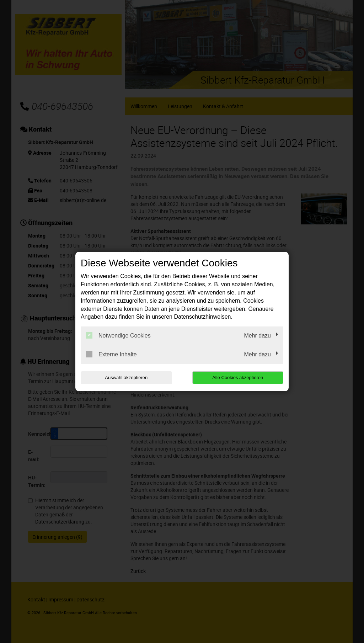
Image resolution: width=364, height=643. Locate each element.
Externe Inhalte (111, 354)
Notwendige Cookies (118, 335)
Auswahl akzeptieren (126, 378)
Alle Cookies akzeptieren (238, 378)
